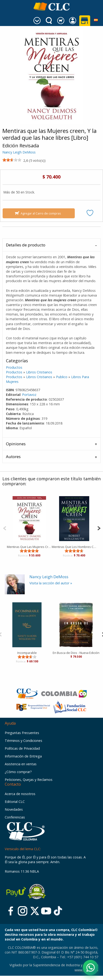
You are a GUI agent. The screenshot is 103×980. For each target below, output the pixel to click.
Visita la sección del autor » (51, 583)
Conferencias (15, 817)
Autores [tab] (13, 457)
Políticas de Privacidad (22, 748)
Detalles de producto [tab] (26, 245)
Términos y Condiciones (23, 741)
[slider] (12, 160)
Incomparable (27, 653)
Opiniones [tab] (16, 444)
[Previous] (5, 528)
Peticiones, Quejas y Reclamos (29, 780)
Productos (14, 367)
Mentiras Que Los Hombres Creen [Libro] (74, 547)
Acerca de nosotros (20, 794)
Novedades (14, 809)
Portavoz (29, 395)
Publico (62, 377)
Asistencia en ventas (21, 764)
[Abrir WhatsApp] (91, 968)
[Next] (99, 528)
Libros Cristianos (39, 372)
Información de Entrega (23, 756)
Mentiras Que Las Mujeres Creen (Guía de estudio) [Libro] (29, 547)
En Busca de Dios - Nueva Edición (76, 653)
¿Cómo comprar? (18, 772)
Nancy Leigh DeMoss (19, 152)
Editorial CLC (15, 802)
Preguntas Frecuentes (22, 733)
